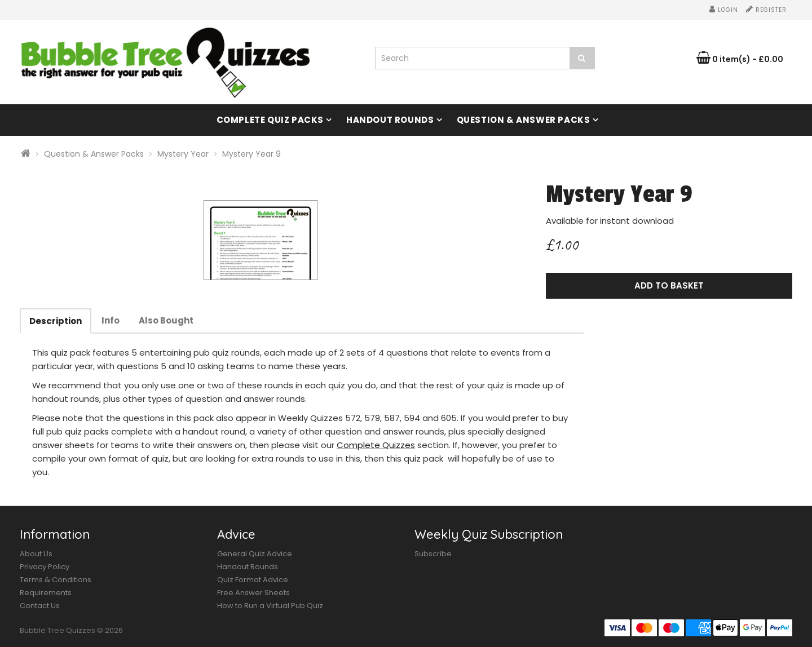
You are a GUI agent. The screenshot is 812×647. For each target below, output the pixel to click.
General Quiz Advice (255, 554)
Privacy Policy (45, 567)
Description (56, 321)
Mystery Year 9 (251, 154)
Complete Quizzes (376, 445)
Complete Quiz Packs (270, 120)
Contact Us (40, 606)
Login (724, 10)
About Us (36, 554)
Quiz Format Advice (253, 580)
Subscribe (433, 554)
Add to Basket (669, 285)
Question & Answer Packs (524, 120)
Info (111, 320)
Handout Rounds (390, 120)
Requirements (46, 593)
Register (766, 10)
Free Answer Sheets (253, 593)
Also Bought (166, 320)
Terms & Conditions (56, 580)
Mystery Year (183, 154)
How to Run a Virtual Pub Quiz (270, 606)
